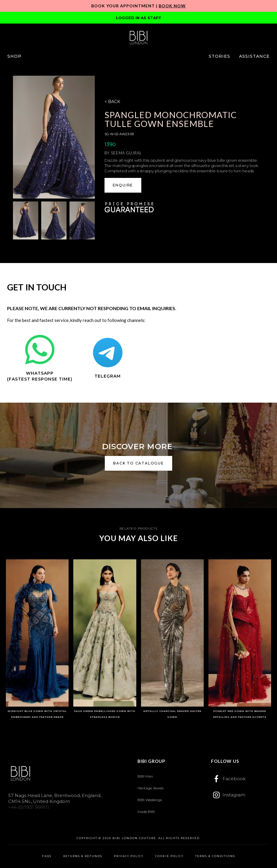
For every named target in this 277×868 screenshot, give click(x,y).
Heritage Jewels (151, 788)
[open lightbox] (54, 137)
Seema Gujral (126, 153)
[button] (14, 56)
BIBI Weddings (150, 800)
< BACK (112, 102)
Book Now (172, 6)
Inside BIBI (146, 812)
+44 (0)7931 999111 (29, 807)
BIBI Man (145, 776)
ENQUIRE (123, 185)
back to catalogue (138, 463)
